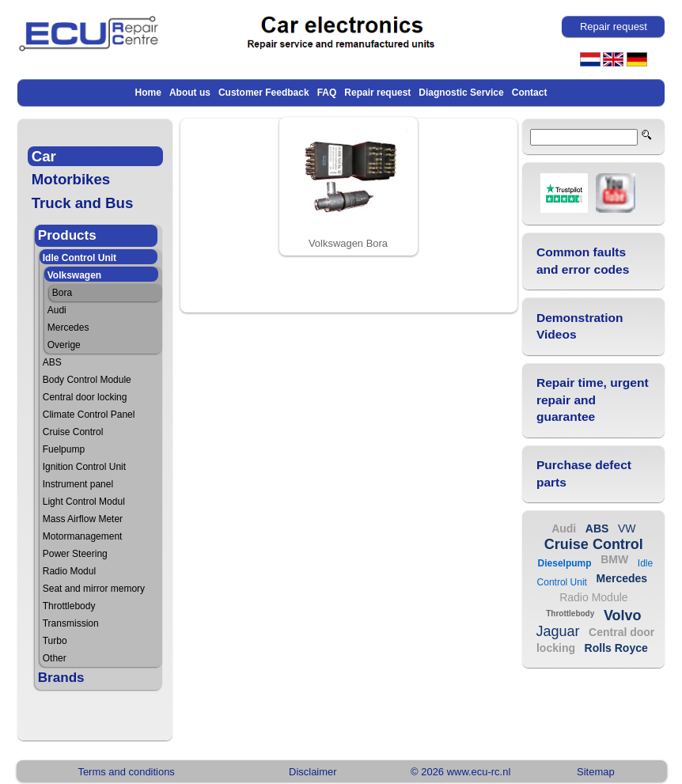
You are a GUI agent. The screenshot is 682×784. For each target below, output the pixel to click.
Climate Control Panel (89, 415)
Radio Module (593, 597)
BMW (614, 559)
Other (55, 658)
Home (148, 93)
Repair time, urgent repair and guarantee (593, 400)
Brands (61, 678)
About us (190, 93)
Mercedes (68, 328)
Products (67, 235)
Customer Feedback (264, 93)
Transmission (71, 623)
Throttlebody (69, 606)
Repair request (377, 93)
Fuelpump (64, 449)
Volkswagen (74, 275)
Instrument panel (78, 484)
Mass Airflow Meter (83, 519)
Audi (57, 310)
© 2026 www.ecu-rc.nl (460, 772)
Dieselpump (565, 563)
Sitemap (596, 772)
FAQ (327, 93)
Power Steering (75, 554)
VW (627, 528)
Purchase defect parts (584, 473)
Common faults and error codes (583, 261)
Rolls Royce (616, 648)
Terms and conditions (126, 772)
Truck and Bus (83, 203)
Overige (64, 345)
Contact (530, 93)
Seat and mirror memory (94, 589)
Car (44, 156)
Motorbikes (71, 179)
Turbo (55, 641)
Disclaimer (313, 772)
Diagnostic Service (461, 93)
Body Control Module (87, 380)
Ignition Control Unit (84, 467)
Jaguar (557, 631)
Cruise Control (73, 432)
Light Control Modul (84, 502)
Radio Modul (69, 571)
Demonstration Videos (580, 326)
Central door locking (85, 397)
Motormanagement (83, 536)
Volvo (623, 615)
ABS (52, 362)
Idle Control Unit (80, 258)
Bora (62, 293)
